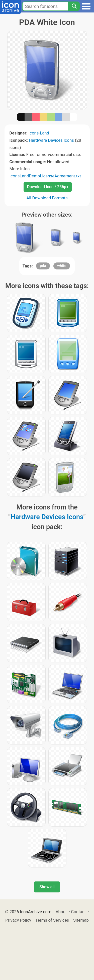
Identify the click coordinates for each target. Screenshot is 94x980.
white (62, 266)
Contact (78, 912)
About (61, 912)
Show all (47, 887)
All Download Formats (47, 198)
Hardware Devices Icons (51, 140)
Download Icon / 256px (48, 187)
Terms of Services (52, 920)
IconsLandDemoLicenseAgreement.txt (45, 176)
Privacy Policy (18, 920)
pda (43, 266)
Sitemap (81, 920)
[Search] (74, 6)
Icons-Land (39, 133)
